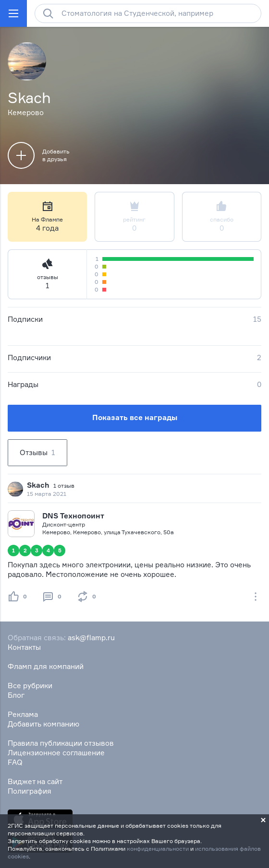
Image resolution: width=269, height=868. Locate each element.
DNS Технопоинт (73, 516)
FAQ (15, 762)
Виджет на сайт (35, 781)
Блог (16, 695)
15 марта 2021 (47, 494)
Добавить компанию (43, 724)
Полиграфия (30, 791)
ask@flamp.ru (91, 638)
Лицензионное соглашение (56, 753)
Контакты (24, 647)
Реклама (23, 714)
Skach (38, 485)
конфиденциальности (158, 849)
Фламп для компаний (46, 666)
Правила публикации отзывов (61, 743)
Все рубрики (30, 686)
